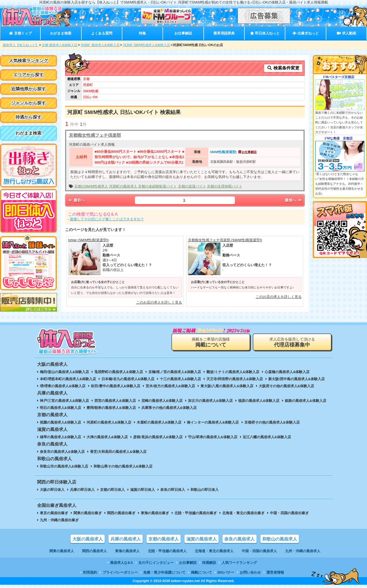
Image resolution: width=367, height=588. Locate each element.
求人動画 (346, 33)
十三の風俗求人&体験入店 (180, 379)
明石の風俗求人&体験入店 (60, 408)
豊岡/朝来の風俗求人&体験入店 (111, 408)
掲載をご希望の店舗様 (211, 342)
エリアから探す (28, 75)
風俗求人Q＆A (122, 563)
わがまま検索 (61, 33)
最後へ (293, 200)
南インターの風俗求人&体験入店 (213, 422)
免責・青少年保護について (164, 572)
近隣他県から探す (28, 89)
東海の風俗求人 (127, 551)
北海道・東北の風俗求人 (214, 551)
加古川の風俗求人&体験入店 (210, 401)
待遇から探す (28, 117)
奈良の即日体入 (173, 490)
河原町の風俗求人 (123, 186)
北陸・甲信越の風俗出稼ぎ (196, 513)
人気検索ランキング (28, 61)
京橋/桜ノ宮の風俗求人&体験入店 (175, 372)
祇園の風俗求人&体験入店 (60, 422)
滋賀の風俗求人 (202, 539)
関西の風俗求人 (95, 551)
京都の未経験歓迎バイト (157, 186)
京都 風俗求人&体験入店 (60, 45)
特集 (142, 33)
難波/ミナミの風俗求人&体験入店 (233, 372)
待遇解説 (209, 563)
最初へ (76, 200)
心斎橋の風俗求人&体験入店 (287, 372)
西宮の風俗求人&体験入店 (115, 401)
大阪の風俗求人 (88, 539)
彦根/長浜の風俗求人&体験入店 (158, 437)
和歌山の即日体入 (205, 490)
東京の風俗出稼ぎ (54, 513)
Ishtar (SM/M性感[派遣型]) (88, 240)
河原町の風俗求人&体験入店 (109, 422)
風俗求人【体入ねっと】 (21, 45)
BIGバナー (226, 572)
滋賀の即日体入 (143, 490)
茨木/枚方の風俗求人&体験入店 (170, 386)
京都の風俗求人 (164, 539)
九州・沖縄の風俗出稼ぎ (59, 520)
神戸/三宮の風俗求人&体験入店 (65, 401)
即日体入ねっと (265, 33)
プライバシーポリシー (120, 572)
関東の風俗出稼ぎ (88, 513)
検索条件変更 (283, 68)
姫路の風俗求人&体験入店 (305, 401)
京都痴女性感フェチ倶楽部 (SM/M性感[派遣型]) (225, 240)
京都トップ (20, 33)
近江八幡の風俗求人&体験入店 (267, 437)
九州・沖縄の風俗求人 (303, 551)
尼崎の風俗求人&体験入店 (162, 401)
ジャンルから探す (28, 103)
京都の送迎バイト (192, 186)
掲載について (202, 572)
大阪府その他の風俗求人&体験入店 (286, 386)
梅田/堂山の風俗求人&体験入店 (65, 372)
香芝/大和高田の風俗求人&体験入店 (118, 452)
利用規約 (90, 572)
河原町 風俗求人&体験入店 (100, 45)
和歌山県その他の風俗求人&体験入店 (123, 466)
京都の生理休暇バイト (225, 186)
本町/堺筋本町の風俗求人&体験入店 (68, 379)
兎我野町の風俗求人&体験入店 (119, 372)
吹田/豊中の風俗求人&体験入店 (116, 386)
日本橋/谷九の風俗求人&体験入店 (128, 379)
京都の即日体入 (112, 490)
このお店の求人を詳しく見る (159, 302)
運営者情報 (275, 572)
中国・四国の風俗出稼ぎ (289, 513)
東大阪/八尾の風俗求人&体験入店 (227, 386)
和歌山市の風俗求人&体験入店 (64, 466)
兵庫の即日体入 (82, 490)
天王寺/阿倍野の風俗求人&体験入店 (235, 379)
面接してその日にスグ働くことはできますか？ (107, 219)
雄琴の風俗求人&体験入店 (60, 437)
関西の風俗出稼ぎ (121, 513)
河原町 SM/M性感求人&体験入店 (147, 45)
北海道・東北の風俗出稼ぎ (243, 513)
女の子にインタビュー (156, 563)
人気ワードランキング (239, 563)
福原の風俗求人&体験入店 (259, 401)
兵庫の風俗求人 (126, 539)
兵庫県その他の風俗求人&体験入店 (169, 408)
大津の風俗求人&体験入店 (107, 437)
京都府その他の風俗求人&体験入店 (272, 422)
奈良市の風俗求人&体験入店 (62, 452)
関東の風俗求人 (62, 551)
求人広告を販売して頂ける (292, 342)
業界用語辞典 (224, 33)
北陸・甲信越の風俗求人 (167, 551)
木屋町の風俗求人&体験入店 (159, 422)
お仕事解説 (183, 33)
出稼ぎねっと (306, 33)
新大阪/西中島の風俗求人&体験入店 (296, 379)
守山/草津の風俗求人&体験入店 (213, 437)
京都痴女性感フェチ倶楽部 (95, 135)
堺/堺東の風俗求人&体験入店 (63, 386)
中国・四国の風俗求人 (259, 551)
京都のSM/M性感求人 (91, 186)
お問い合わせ (250, 572)
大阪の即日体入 (52, 490)
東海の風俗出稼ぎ (155, 513)
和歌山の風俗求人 (280, 539)
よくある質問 (102, 33)
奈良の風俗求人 (240, 539)
